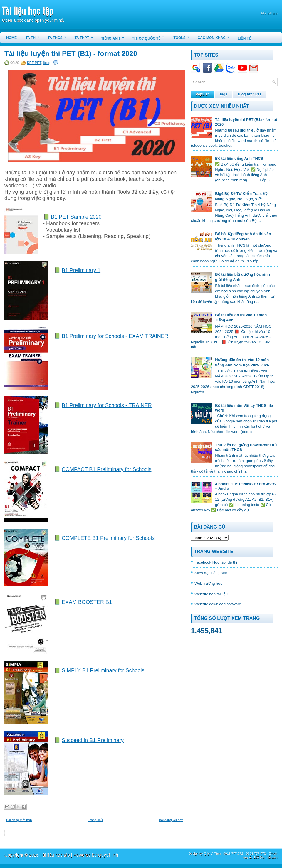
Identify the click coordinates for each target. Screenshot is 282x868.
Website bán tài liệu (211, 594)
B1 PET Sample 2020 (76, 217)
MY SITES (269, 13)
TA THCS (59, 36)
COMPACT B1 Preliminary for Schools (106, 469)
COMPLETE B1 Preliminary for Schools (108, 538)
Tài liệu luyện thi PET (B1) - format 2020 (71, 54)
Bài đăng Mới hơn (19, 820)
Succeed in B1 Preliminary (93, 740)
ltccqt (47, 63)
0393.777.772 (256, 854)
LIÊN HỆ (244, 38)
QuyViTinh (108, 855)
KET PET (34, 63)
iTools (183, 36)
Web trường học (208, 583)
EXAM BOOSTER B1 (87, 602)
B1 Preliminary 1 (81, 270)
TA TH (34, 36)
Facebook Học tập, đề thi (216, 562)
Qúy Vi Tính (212, 854)
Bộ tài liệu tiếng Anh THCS (239, 158)
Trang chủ (95, 820)
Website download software (218, 604)
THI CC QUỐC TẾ (150, 36)
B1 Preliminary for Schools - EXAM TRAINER (115, 336)
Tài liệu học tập (27, 10)
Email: (273, 854)
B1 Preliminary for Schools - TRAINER (107, 405)
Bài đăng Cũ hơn (171, 820)
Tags (223, 94)
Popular (202, 94)
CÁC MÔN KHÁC (215, 36)
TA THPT (86, 36)
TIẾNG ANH (114, 36)
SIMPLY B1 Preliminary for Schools (103, 670)
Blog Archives (250, 94)
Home (11, 38)
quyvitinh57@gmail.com (260, 857)
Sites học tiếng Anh (211, 573)
